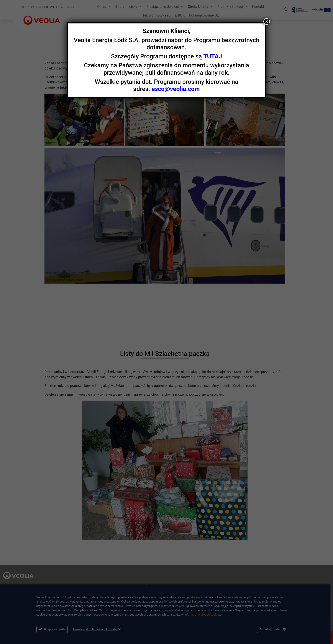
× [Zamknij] (267, 21)
